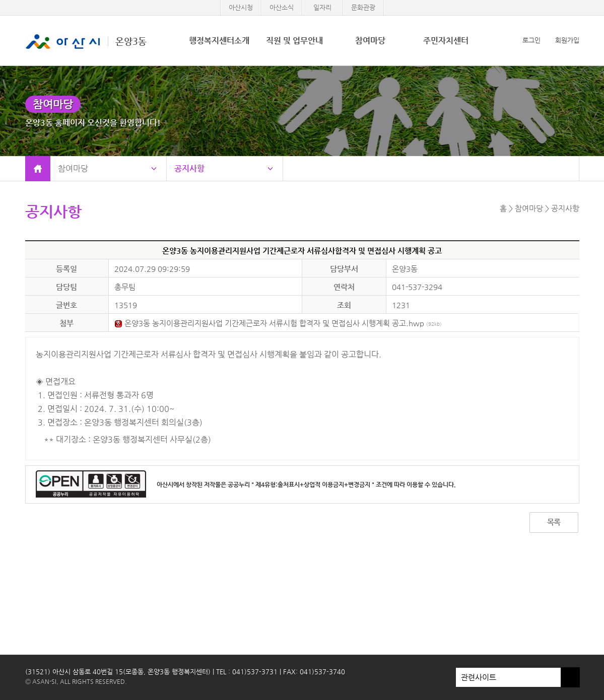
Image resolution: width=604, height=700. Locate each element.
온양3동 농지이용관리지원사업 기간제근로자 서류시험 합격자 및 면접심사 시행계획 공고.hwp (278, 323)
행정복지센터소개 (219, 41)
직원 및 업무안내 (294, 41)
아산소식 (282, 7)
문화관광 (363, 7)
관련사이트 (508, 677)
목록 (554, 522)
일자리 (322, 7)
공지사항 (189, 168)
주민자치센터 (446, 41)
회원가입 (567, 40)
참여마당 (370, 41)
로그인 (531, 40)
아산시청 (241, 7)
